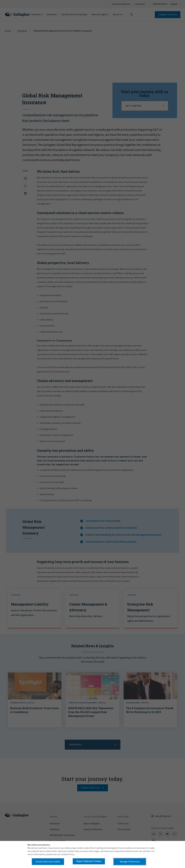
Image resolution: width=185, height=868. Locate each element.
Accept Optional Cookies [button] (48, 862)
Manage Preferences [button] (130, 862)
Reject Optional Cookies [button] (89, 861)
